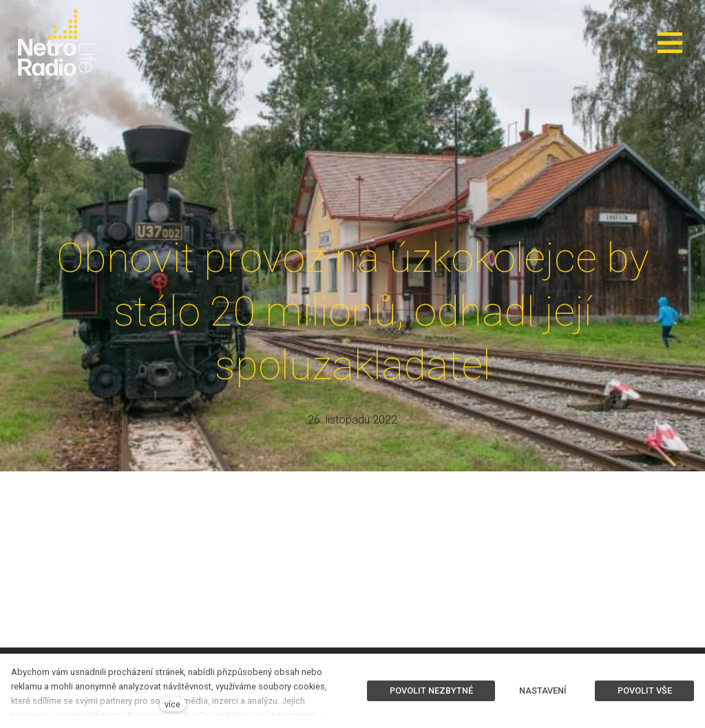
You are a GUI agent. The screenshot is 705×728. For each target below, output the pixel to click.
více (172, 704)
